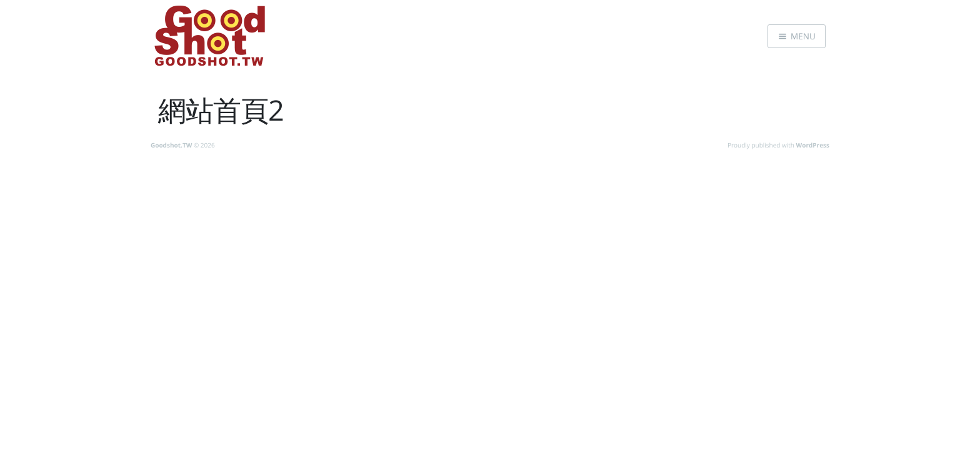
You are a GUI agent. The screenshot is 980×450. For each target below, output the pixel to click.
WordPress (813, 145)
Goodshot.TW (171, 145)
